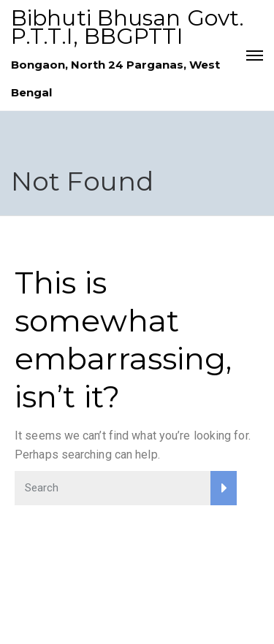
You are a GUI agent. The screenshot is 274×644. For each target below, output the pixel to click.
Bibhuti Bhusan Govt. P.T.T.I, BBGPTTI (128, 27)
